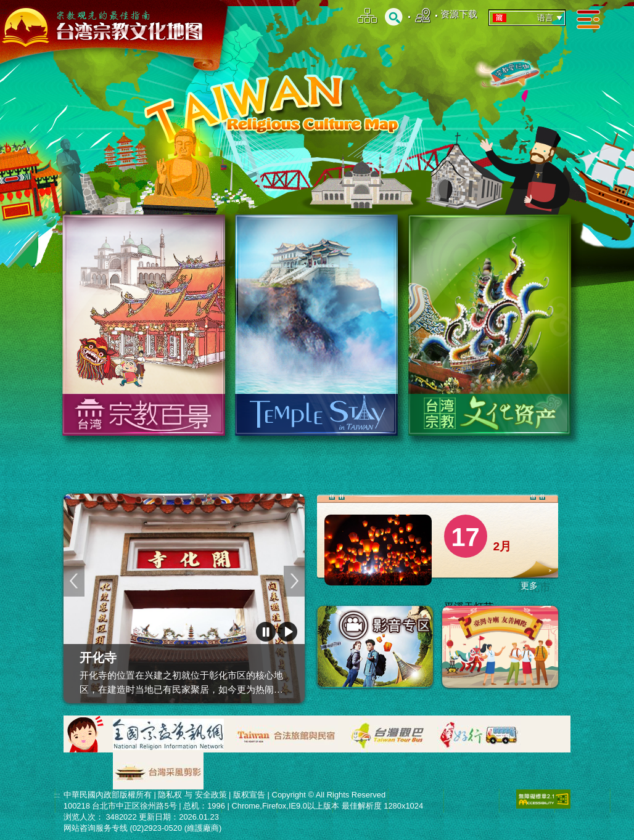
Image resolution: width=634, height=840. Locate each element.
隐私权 (170, 795)
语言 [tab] (528, 18)
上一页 (74, 581)
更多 (529, 585)
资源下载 (459, 14)
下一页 (294, 581)
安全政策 (211, 795)
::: (3, 11)
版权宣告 (249, 795)
